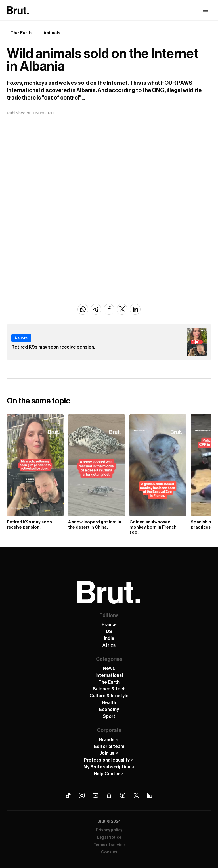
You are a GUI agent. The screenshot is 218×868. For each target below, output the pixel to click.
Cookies (109, 852)
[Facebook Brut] (123, 795)
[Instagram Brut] (82, 795)
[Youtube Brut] (95, 795)
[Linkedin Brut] (150, 795)
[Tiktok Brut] (68, 795)
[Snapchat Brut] (109, 795)
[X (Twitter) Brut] (136, 795)
